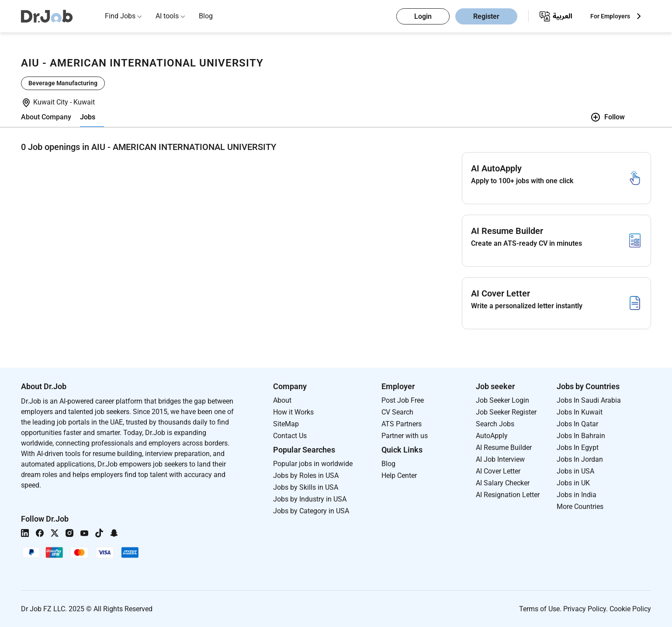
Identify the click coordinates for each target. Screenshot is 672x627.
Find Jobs (120, 16)
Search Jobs (495, 424)
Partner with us (405, 436)
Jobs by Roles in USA (306, 475)
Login (423, 16)
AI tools (167, 16)
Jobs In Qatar (577, 424)
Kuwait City (52, 102)
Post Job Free (403, 400)
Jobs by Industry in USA (310, 499)
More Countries (580, 507)
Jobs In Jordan (580, 459)
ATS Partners (402, 424)
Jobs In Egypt (578, 448)
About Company (46, 117)
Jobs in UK (573, 483)
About (282, 400)
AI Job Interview (500, 459)
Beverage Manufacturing (63, 83)
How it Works (293, 412)
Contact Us (290, 436)
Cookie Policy (630, 609)
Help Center (399, 475)
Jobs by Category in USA (311, 511)
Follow (608, 117)
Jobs (88, 117)
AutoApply (492, 436)
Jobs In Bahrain (581, 436)
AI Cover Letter (498, 471)
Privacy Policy (585, 609)
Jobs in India (577, 495)
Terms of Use (539, 609)
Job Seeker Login (502, 400)
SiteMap (286, 424)
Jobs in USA (575, 471)
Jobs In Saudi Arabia (589, 400)
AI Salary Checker (503, 483)
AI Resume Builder (504, 448)
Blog (206, 16)
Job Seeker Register (506, 412)
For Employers (610, 16)
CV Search (397, 412)
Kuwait (84, 102)
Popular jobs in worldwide (313, 464)
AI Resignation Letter (508, 495)
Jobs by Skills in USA (306, 487)
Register (486, 16)
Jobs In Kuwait (580, 412)
